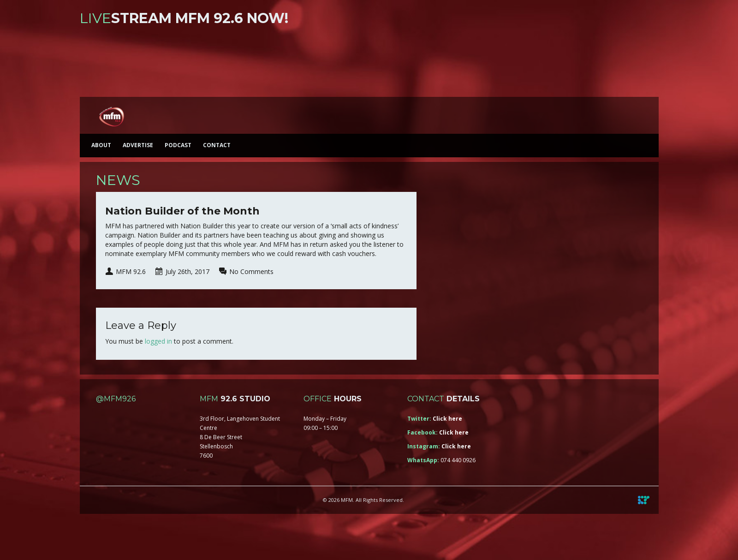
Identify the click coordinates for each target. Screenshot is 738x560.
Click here (447, 419)
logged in (158, 341)
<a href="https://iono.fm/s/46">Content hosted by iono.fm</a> (369, 63)
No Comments (251, 271)
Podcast (178, 145)
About (101, 145)
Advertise (138, 145)
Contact (217, 145)
